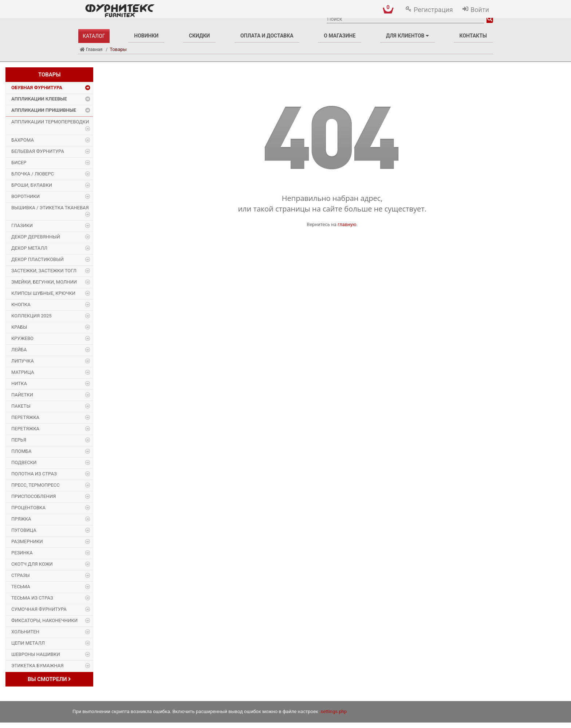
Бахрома (23, 140)
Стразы (21, 575)
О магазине (340, 36)
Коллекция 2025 (31, 316)
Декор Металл (29, 248)
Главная (91, 50)
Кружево (22, 338)
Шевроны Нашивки (36, 654)
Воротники (25, 196)
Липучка (23, 361)
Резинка (22, 553)
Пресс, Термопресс (36, 485)
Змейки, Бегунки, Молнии (44, 282)
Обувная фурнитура (37, 88)
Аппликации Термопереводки (50, 122)
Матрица (23, 372)
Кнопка (21, 304)
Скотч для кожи (32, 564)
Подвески (24, 462)
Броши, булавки (32, 185)
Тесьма (21, 587)
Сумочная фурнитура (39, 609)
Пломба (21, 451)
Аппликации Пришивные (44, 110)
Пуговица (24, 530)
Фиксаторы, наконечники (44, 620)
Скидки (199, 36)
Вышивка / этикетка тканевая (50, 208)
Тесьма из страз (32, 598)
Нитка (19, 383)
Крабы (19, 327)
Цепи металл (28, 643)
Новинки (146, 36)
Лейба (19, 350)
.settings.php (333, 711)
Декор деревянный (36, 237)
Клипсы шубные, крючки (43, 293)
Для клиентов (407, 36)
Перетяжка (25, 417)
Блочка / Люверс (33, 174)
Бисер (19, 163)
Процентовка (28, 508)
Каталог (94, 36)
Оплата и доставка (267, 36)
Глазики (22, 225)
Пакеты (21, 406)
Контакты (473, 36)
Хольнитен (25, 632)
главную (347, 224)
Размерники (27, 541)
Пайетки (22, 395)
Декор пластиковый (38, 259)
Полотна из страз (34, 474)
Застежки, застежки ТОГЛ (44, 271)
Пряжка (21, 519)
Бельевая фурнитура (38, 151)
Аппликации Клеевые (39, 99)
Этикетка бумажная (37, 666)
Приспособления (34, 496)
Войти (480, 10)
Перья (19, 440)
